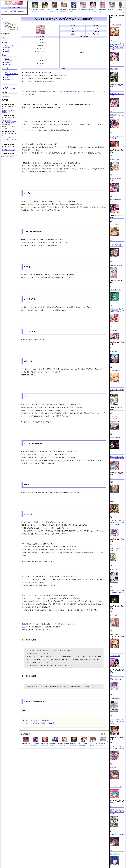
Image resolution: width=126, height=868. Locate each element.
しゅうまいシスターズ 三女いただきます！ (117, 245)
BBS (14, 8)
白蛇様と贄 (114, 569)
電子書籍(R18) (9, 79)
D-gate (6, 87)
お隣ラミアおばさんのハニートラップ (117, 549)
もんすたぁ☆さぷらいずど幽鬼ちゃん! (38, 720)
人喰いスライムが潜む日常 (117, 391)
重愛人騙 (113, 768)
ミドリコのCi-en (10, 89)
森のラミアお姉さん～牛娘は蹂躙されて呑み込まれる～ (117, 812)
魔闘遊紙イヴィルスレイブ (117, 116)
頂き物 (7, 96)
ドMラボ (24, 745)
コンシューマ (9, 46)
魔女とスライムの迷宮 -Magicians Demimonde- (117, 591)
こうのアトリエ (44, 745)
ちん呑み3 (113, 330)
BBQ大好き (33, 11)
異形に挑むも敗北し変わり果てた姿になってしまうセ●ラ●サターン (117, 523)
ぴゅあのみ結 (114, 159)
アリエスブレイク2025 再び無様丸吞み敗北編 (117, 458)
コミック (7, 72)
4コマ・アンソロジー (11, 74)
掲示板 (7, 22)
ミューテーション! (116, 787)
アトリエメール (111, 11)
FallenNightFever (115, 854)
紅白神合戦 (114, 615)
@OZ (52, 745)
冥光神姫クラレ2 (115, 679)
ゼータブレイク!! (116, 290)
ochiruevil (33, 745)
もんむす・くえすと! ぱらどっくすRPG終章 (117, 747)
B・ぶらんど (63, 745)
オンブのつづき (115, 656)
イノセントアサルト (117, 25)
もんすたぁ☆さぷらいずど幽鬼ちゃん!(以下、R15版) (69, 91)
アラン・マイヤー (83, 11)
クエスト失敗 (114, 225)
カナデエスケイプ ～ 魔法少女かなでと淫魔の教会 (117, 721)
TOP (9, 8)
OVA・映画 (8, 61)
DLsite (24, 624)
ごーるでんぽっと (54, 11)
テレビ (7, 59)
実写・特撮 (8, 64)
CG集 (6, 78)
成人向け (7, 51)
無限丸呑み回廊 (115, 698)
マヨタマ (100, 11)
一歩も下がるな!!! (93, 11)
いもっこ (101, 745)
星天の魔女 (114, 351)
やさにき (71, 11)
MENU (19, 8)
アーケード (8, 48)
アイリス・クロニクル (117, 835)
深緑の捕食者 (114, 69)
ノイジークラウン (93, 745)
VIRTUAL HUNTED (116, 265)
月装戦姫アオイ (115, 371)
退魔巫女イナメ (115, 438)
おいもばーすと (73, 745)
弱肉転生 (113, 501)
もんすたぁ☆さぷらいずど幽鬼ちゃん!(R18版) (40, 723)
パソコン (7, 49)
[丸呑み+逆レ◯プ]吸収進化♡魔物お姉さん (117, 310)
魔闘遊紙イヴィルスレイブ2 (117, 95)
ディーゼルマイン (45, 11)
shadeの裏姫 (82, 745)
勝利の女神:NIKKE (64, 11)
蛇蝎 (112, 482)
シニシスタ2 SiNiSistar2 (114, 418)
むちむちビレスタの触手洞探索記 (117, 137)
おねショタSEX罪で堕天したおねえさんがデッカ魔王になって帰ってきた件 (117, 47)
